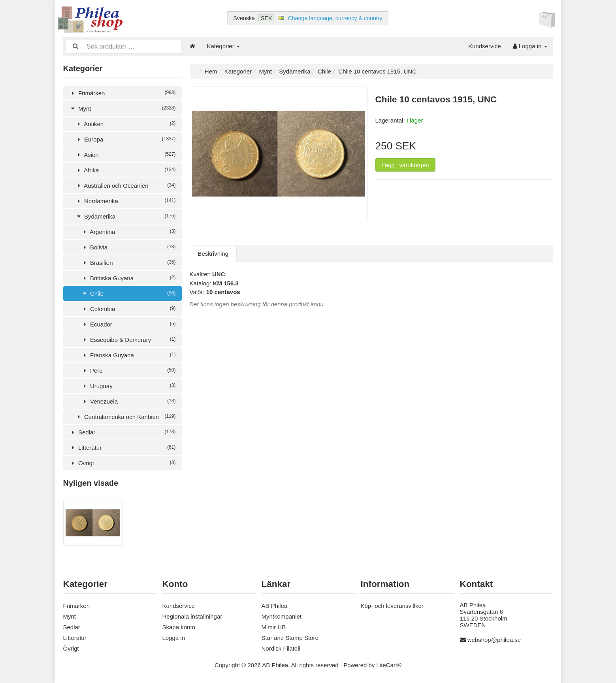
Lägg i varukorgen (405, 164)
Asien (125, 154)
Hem (211, 71)
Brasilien (128, 262)
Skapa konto (179, 626)
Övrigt (122, 462)
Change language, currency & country (335, 18)
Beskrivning (213, 253)
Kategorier (223, 46)
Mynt (122, 108)
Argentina (128, 231)
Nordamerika (125, 200)
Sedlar (122, 431)
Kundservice (485, 46)
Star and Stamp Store (290, 637)
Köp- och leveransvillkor (392, 605)
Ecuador (128, 324)
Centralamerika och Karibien (125, 416)
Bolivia (128, 246)
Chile (128, 293)
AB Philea (275, 605)
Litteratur (122, 447)
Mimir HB (274, 626)
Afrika (125, 169)
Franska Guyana (128, 354)
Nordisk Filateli (281, 647)
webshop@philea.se (494, 639)
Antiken (125, 123)
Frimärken (122, 92)
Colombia (128, 308)
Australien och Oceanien (125, 185)
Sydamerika (125, 216)
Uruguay (128, 385)
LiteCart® (389, 664)
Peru (128, 370)
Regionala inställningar (192, 615)
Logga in (530, 46)
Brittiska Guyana (128, 277)
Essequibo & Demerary (128, 339)
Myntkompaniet (282, 615)
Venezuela (128, 401)
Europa (125, 139)
